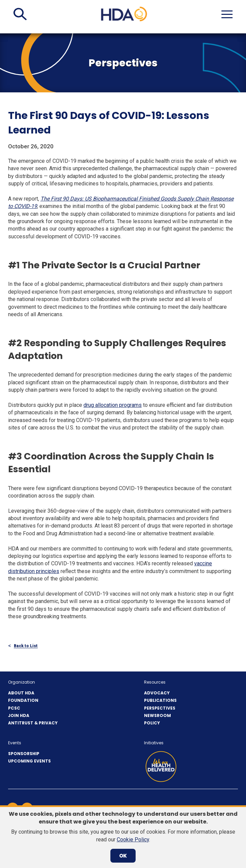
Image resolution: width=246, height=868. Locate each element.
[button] (20, 14)
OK (123, 856)
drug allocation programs (113, 405)
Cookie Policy (133, 840)
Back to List (26, 646)
